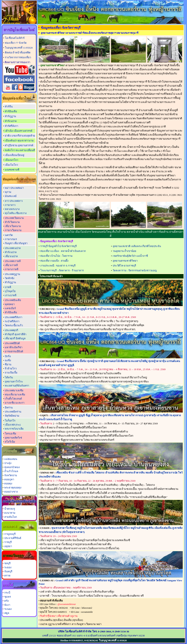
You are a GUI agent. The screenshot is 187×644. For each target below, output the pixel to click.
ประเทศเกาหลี (13, 261)
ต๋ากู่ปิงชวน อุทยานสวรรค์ (19, 145)
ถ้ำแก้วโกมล (11, 471)
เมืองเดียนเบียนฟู (14, 155)
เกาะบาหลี (11, 295)
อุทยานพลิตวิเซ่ (13, 438)
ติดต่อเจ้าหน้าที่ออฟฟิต (18, 53)
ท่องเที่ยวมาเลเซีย (15, 395)
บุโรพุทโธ (10, 291)
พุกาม (8, 192)
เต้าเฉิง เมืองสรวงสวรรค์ (19, 131)
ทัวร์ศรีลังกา (11, 126)
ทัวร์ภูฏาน (10, 116)
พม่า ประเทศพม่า (14, 188)
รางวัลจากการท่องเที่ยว (18, 57)
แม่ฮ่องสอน (11, 459)
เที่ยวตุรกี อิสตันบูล (15, 338)
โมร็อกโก (10, 421)
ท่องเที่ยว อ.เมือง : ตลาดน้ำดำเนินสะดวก (63, 251)
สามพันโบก (11, 517)
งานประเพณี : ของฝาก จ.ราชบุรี (58, 266)
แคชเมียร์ (10, 308)
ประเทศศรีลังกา (14, 317)
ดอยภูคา (9, 479)
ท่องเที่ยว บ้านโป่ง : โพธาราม (57, 256)
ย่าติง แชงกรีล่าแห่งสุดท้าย (20, 136)
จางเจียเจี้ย (11, 373)
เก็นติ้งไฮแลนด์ (13, 399)
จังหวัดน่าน (11, 475)
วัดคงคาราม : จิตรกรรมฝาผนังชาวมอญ (135, 270)
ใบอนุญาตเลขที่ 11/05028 (19, 48)
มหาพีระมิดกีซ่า (14, 347)
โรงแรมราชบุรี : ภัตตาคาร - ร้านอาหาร (62, 270)
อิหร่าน (9, 408)
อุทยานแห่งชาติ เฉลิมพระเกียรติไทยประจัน (137, 246)
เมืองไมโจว (11, 165)
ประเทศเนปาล (13, 248)
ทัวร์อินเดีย (11, 111)
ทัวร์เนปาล (11, 121)
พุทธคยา (10, 304)
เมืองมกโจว (11, 160)
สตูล (7, 613)
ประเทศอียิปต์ (12, 343)
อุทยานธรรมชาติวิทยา (125, 261)
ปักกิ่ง (8, 356)
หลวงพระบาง (12, 209)
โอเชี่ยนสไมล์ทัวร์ (15, 38)
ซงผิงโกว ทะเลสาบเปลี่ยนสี (20, 150)
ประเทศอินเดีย (13, 300)
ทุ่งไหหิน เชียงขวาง (16, 213)
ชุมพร (8, 597)
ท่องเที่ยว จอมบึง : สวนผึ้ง (54, 261)
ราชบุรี (8, 542)
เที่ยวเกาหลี (11, 265)
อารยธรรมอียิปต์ (14, 351)
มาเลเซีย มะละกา (15, 403)
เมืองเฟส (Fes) (13, 425)
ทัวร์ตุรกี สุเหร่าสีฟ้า (16, 334)
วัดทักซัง (10, 278)
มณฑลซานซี (12, 170)
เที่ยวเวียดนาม (13, 226)
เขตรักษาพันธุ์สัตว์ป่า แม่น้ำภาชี (130, 256)
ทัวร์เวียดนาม (12, 222)
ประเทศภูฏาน (12, 274)
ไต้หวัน (9, 377)
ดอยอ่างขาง (11, 492)
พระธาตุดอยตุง (13, 488)
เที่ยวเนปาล (11, 256)
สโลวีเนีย (10, 442)
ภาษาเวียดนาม (13, 230)
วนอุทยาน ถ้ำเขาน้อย (124, 251)
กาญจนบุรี (10, 534)
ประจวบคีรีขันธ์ (13, 538)
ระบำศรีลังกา (12, 321)
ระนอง (8, 609)
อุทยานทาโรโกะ (14, 382)
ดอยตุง (8, 483)
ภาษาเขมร (11, 239)
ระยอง (8, 567)
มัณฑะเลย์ (11, 196)
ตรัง (7, 601)
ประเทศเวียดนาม (14, 218)
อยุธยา (8, 546)
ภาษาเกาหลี (12, 269)
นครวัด (9, 235)
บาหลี (8, 287)
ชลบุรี (7, 563)
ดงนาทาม (10, 513)
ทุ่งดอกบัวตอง (12, 467)
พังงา (7, 605)
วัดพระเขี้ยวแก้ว (14, 325)
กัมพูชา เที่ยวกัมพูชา (16, 243)
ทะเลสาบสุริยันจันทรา (17, 386)
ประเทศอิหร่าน (13, 412)
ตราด (7, 576)
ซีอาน (8, 364)
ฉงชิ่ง (8, 360)
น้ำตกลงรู (10, 509)
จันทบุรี (8, 571)
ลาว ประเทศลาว (14, 201)
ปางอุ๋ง (8, 463)
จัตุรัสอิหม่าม (12, 416)
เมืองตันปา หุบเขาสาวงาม (19, 141)
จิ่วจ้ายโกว (11, 369)
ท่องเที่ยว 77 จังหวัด (16, 43)
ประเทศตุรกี (11, 330)
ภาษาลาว (10, 205)
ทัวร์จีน (9, 107)
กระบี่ (7, 593)
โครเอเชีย (11, 434)
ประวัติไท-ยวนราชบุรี (124, 266)
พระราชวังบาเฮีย (14, 429)
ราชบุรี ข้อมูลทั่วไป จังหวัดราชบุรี (59, 246)
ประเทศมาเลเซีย (14, 390)
